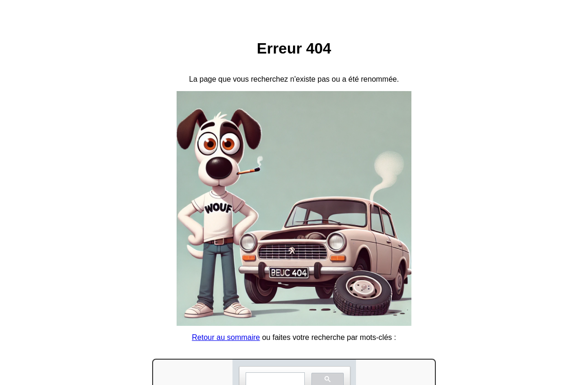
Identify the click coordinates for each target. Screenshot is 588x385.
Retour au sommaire (226, 337)
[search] (274, 379)
